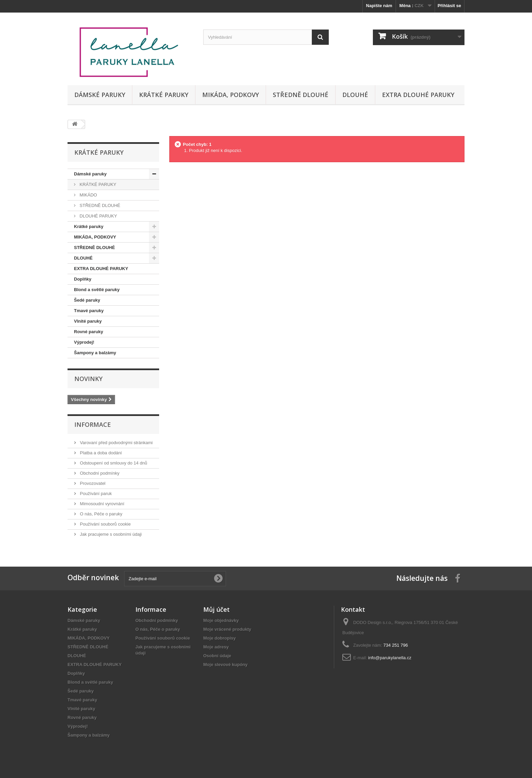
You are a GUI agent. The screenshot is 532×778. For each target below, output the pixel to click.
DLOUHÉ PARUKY (98, 216)
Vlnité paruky (88, 321)
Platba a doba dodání (100, 453)
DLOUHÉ (355, 95)
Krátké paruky (164, 95)
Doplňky (83, 279)
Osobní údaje (217, 656)
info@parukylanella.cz (390, 658)
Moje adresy (216, 647)
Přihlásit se (449, 6)
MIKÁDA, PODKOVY (231, 95)
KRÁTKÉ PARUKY (97, 184)
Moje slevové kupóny (225, 665)
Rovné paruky (89, 332)
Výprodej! (84, 342)
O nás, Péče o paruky (101, 514)
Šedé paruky (87, 300)
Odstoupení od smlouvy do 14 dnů (113, 463)
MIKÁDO (88, 195)
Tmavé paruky (89, 311)
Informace (93, 424)
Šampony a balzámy (95, 353)
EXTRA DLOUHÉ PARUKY (418, 95)
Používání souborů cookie (105, 524)
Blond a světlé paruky (97, 290)
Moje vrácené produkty (227, 629)
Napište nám (379, 6)
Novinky (88, 379)
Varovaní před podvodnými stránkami (116, 443)
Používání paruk (95, 494)
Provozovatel (92, 483)
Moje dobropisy (220, 638)
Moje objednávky (221, 620)
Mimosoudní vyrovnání (101, 504)
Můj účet (216, 609)
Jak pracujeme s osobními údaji (110, 534)
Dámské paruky (100, 95)
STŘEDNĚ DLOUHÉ (301, 95)
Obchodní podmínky (99, 473)
